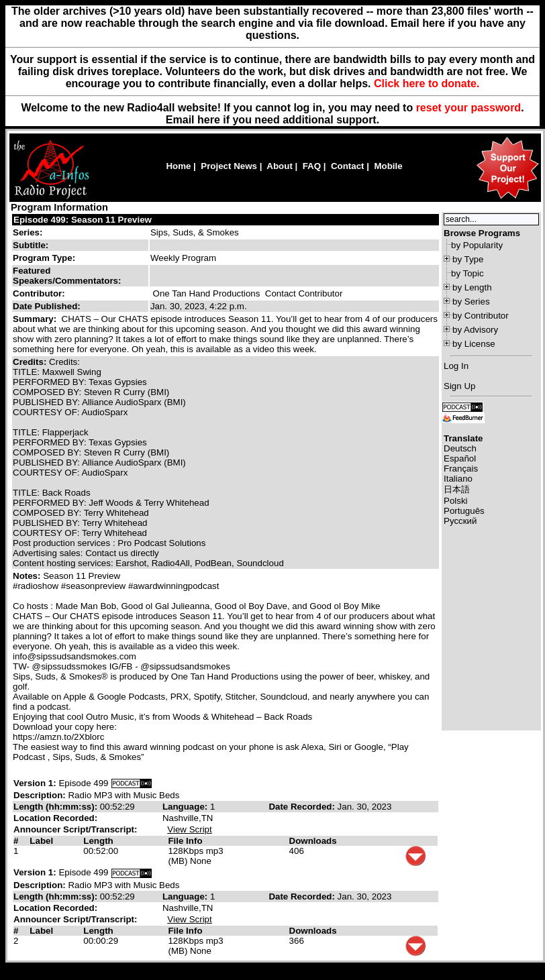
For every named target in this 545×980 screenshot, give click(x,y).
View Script (189, 829)
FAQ (312, 166)
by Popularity (477, 245)
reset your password (469, 108)
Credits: (31, 362)
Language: (186, 807)
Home (178, 166)
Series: (28, 232)
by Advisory (475, 330)
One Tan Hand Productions (207, 293)
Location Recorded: (55, 818)
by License (474, 344)
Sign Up (459, 386)
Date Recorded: (303, 807)
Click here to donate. (427, 84)
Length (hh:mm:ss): (57, 807)
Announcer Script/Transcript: (75, 829)
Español (460, 458)
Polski (456, 501)
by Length (472, 287)
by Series (471, 302)
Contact (348, 166)
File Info (185, 841)
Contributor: (39, 293)
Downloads (313, 841)
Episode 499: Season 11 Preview (83, 220)
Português (464, 511)
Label (41, 841)
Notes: (28, 576)
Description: (41, 795)
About (280, 166)
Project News (229, 166)
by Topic (467, 273)
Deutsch (460, 448)
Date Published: (47, 306)
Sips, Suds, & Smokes (195, 232)
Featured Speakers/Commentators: (67, 276)
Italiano (458, 479)
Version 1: (35, 783)
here (209, 120)
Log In (456, 366)
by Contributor (481, 316)
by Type (468, 259)
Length (98, 841)
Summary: (36, 319)
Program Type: (44, 258)
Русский (460, 521)
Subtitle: (31, 245)
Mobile (388, 166)
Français (461, 469)
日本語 (457, 489)
